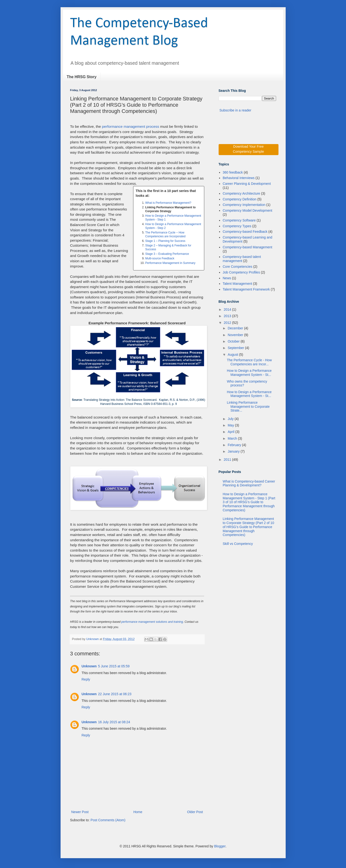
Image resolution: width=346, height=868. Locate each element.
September (236, 348)
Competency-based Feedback (245, 232)
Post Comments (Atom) (108, 820)
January (234, 451)
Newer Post (80, 812)
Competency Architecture (241, 193)
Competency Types (237, 226)
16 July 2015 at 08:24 (114, 722)
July (231, 419)
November (236, 335)
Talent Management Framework (246, 289)
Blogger (220, 846)
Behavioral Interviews (239, 178)
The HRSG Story (82, 77)
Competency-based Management (247, 247)
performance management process (131, 126)
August (233, 355)
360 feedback (233, 172)
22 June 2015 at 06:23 (115, 694)
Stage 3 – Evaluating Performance (167, 254)
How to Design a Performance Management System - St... (249, 373)
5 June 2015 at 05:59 (114, 666)
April (232, 432)
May (231, 425)
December (236, 328)
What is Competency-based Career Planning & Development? (249, 483)
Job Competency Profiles (241, 272)
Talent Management (237, 284)
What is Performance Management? (168, 203)
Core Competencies (238, 267)
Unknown (93, 639)
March (233, 438)
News (227, 278)
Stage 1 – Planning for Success (165, 241)
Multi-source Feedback (160, 258)
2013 (228, 316)
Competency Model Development (247, 210)
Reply (86, 679)
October (234, 341)
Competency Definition (240, 199)
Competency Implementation (244, 205)
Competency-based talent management (242, 259)
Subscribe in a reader (235, 110)
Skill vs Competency (238, 544)
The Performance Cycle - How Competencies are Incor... (249, 362)
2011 (228, 460)
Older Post (195, 812)
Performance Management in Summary (170, 263)
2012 (228, 323)
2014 (228, 309)
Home (138, 812)
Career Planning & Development (247, 184)
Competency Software (239, 220)
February (235, 445)
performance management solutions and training (152, 622)
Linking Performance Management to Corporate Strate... (248, 407)
